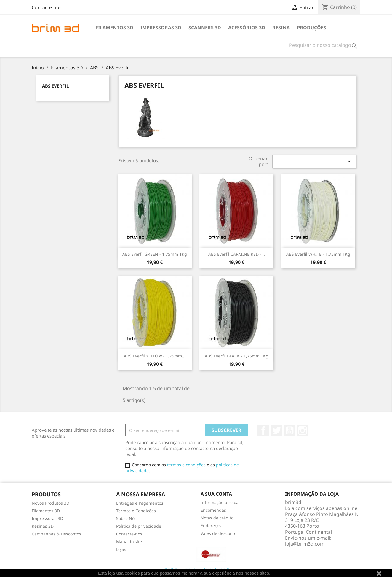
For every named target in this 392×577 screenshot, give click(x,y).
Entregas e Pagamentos (140, 503)
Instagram (303, 430)
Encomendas (213, 510)
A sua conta (216, 494)
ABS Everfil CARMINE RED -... (237, 254)
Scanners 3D (205, 28)
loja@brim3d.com (305, 544)
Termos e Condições (136, 511)
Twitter (276, 430)
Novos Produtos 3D (51, 503)
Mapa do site (129, 542)
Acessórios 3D (247, 28)
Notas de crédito (217, 518)
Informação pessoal (220, 502)
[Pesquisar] (323, 45)
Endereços (211, 526)
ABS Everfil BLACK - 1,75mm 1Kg (237, 356)
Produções (312, 28)
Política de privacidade (139, 526)
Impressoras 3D (161, 28)
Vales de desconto (219, 533)
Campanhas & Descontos (56, 534)
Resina (281, 28)
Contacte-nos (47, 7)
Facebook (263, 430)
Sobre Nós (126, 518)
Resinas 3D (43, 526)
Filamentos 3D (114, 28)
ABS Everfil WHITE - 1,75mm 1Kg (318, 254)
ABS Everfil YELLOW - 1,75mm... (155, 356)
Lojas (121, 549)
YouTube (289, 430)
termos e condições (186, 465)
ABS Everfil (55, 86)
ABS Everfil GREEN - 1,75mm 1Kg (155, 254)
